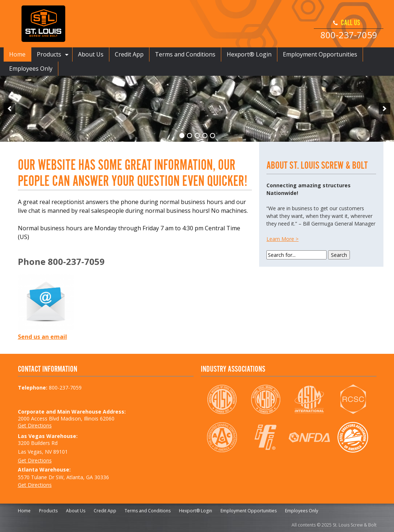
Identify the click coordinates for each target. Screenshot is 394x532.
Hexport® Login (249, 54)
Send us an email (42, 337)
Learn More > (282, 239)
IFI (266, 437)
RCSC (353, 399)
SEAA (353, 437)
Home (17, 54)
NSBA (266, 399)
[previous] (9, 109)
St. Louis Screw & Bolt (43, 24)
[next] (385, 109)
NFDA (309, 437)
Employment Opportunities (320, 54)
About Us (91, 54)
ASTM (309, 399)
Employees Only (31, 69)
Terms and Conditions (185, 54)
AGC (222, 437)
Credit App (129, 54)
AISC (222, 399)
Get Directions (35, 425)
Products (49, 54)
